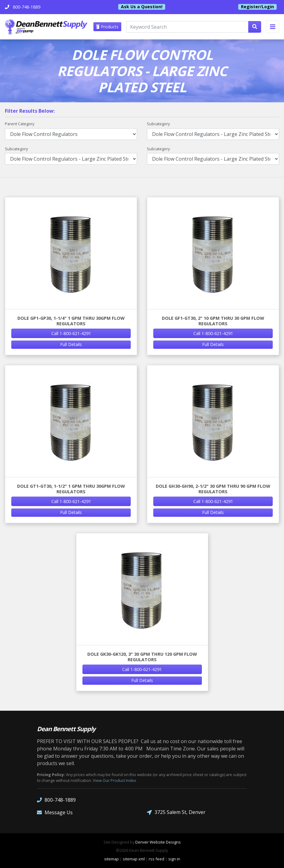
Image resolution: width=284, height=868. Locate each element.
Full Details (71, 344)
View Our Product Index (115, 780)
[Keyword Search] (187, 27)
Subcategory (158, 124)
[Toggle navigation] (273, 27)
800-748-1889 (56, 800)
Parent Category (20, 124)
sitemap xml (134, 859)
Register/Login (257, 7)
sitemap (111, 859)
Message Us (55, 812)
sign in (174, 859)
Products (107, 27)
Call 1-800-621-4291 (71, 333)
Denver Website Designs (158, 842)
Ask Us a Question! (142, 7)
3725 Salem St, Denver (176, 812)
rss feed (157, 859)
